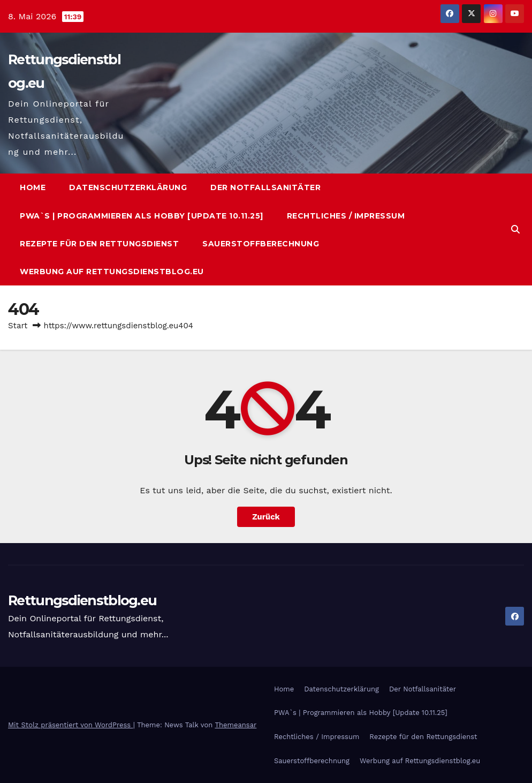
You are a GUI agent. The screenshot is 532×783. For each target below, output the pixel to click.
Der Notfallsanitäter (265, 187)
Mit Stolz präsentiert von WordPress (71, 725)
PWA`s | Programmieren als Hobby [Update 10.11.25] (142, 216)
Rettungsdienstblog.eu (82, 600)
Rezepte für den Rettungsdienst (99, 244)
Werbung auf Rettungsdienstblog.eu (112, 272)
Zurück (266, 517)
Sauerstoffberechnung (261, 244)
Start (18, 326)
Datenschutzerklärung (128, 187)
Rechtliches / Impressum (346, 216)
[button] (515, 229)
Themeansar (235, 725)
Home (33, 187)
